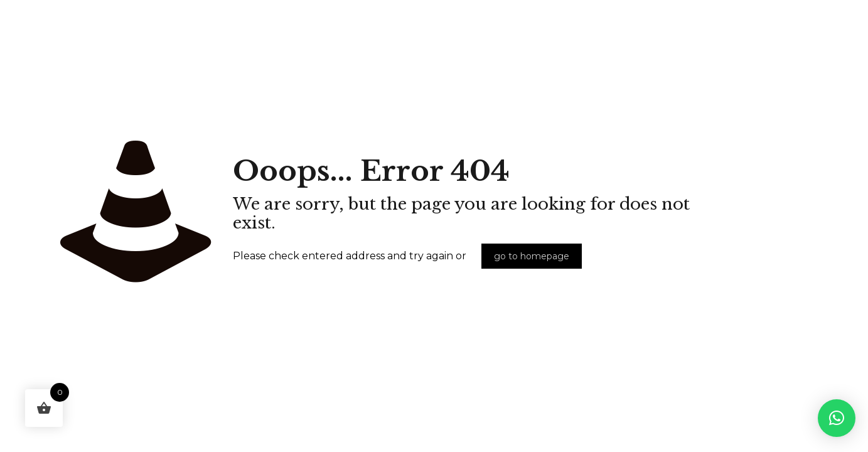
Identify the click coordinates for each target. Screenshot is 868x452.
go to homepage (532, 256)
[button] (837, 418)
